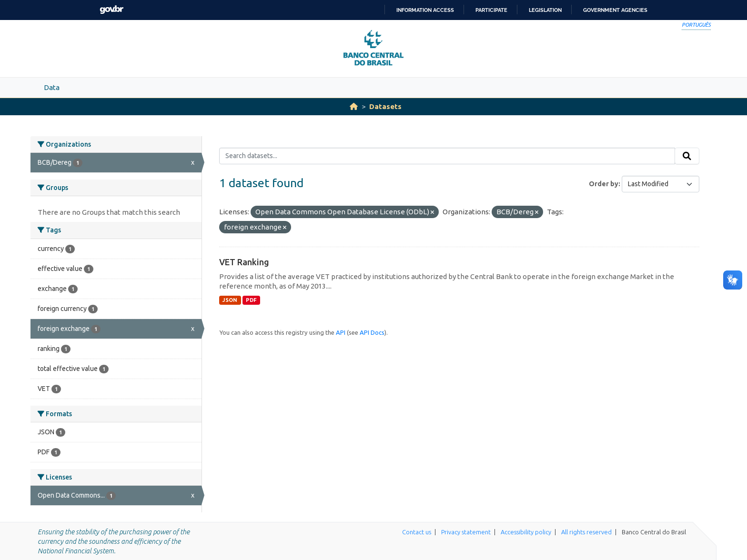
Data (52, 87)
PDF (251, 300)
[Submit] (687, 156)
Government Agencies (615, 10)
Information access (425, 10)
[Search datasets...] (447, 156)
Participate (491, 10)
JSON (230, 300)
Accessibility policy (526, 532)
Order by (604, 184)
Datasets (385, 106)
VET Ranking (244, 262)
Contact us (417, 532)
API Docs (372, 332)
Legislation (545, 10)
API (341, 332)
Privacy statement (466, 532)
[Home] (354, 106)
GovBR (111, 10)
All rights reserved (586, 532)
